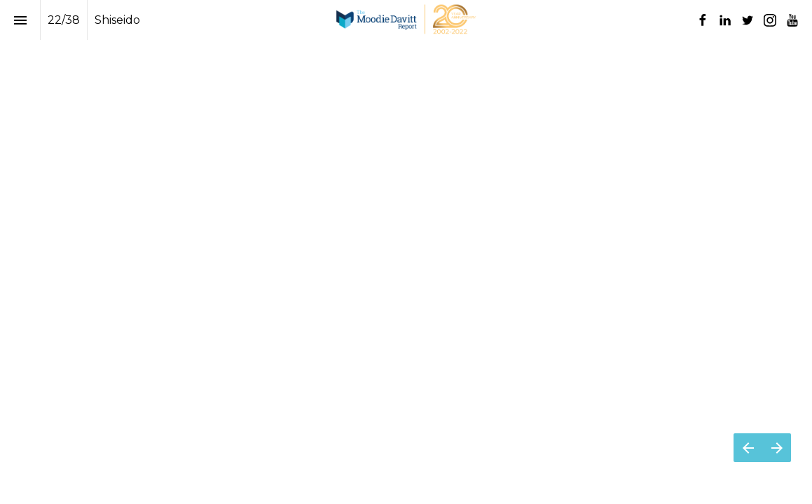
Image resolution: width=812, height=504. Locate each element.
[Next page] (777, 448)
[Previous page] (748, 448)
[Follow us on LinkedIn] (725, 20)
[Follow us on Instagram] (770, 20)
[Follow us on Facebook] (703, 20)
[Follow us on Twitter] (748, 20)
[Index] (20, 20)
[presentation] (406, 54)
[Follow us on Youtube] (792, 20)
